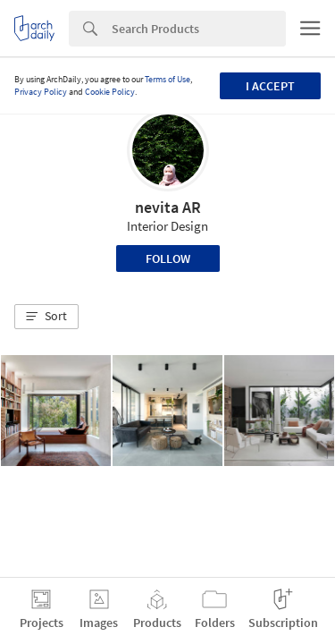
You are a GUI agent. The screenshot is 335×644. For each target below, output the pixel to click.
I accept (270, 86)
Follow (168, 258)
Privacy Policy (41, 92)
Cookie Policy (110, 92)
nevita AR (168, 207)
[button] (46, 317)
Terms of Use (167, 79)
